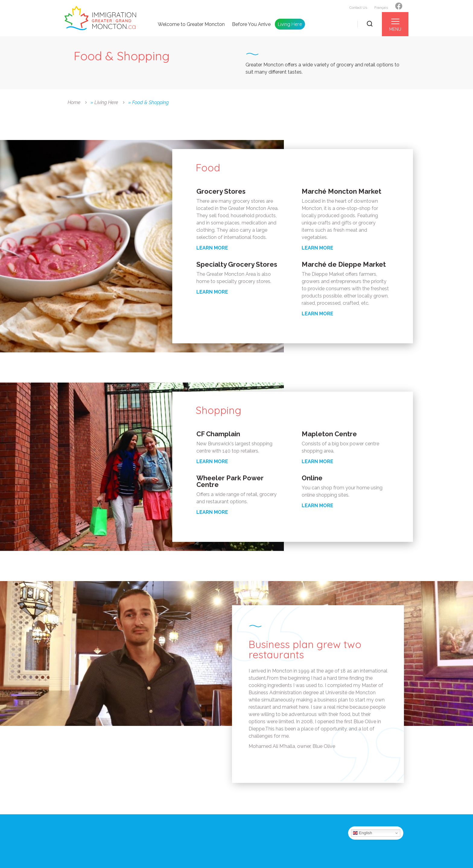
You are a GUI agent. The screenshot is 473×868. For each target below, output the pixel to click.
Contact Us (358, 8)
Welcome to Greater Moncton (191, 24)
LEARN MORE (212, 248)
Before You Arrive (251, 24)
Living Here (290, 24)
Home (74, 102)
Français (381, 8)
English (362, 833)
